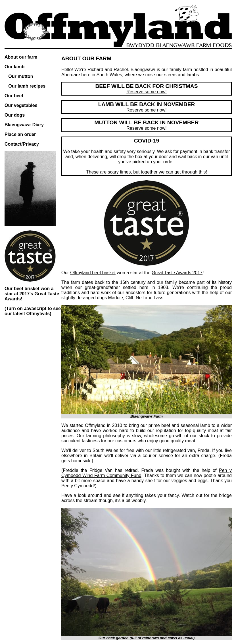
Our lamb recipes (27, 86)
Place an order (20, 134)
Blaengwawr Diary (24, 125)
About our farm (21, 57)
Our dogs (15, 115)
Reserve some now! (146, 92)
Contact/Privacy (22, 144)
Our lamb (14, 67)
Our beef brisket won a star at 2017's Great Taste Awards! (32, 294)
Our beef (14, 96)
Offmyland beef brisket (93, 273)
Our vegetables (21, 105)
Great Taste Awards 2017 (177, 273)
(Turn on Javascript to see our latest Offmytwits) (33, 311)
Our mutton (21, 76)
